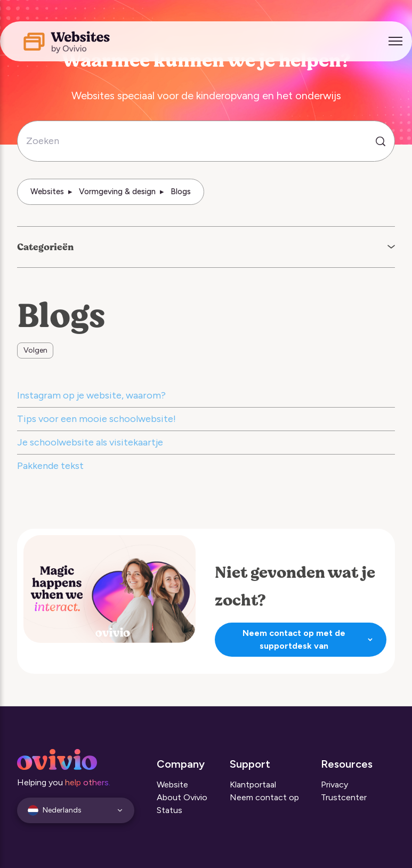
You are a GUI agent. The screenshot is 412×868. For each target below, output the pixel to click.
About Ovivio (182, 797)
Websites (47, 192)
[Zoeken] (206, 141)
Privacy (334, 785)
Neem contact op (264, 797)
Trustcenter (344, 797)
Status (169, 810)
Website (172, 785)
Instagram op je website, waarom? (91, 395)
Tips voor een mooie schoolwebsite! (96, 419)
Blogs (181, 192)
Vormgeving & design (117, 192)
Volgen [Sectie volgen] (35, 350)
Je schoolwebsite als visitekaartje (90, 442)
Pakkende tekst (50, 466)
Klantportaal (253, 785)
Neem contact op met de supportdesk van (309, 639)
